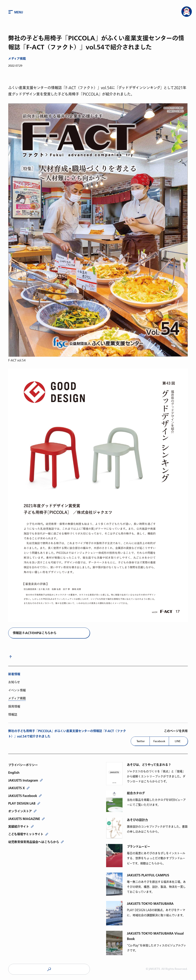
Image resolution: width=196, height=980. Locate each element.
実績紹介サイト (19, 827)
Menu (19, 12)
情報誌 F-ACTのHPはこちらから (35, 633)
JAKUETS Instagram (23, 780)
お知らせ (14, 682)
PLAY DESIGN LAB (22, 803)
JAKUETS (49, 969)
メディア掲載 (17, 59)
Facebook (159, 741)
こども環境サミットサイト (26, 834)
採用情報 (14, 707)
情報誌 (13, 715)
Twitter (141, 741)
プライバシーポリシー (23, 765)
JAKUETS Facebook (23, 796)
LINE (178, 741)
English (14, 773)
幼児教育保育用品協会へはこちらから (34, 842)
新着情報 (14, 674)
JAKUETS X (17, 788)
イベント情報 (17, 690)
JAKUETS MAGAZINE (24, 819)
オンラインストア (20, 811)
